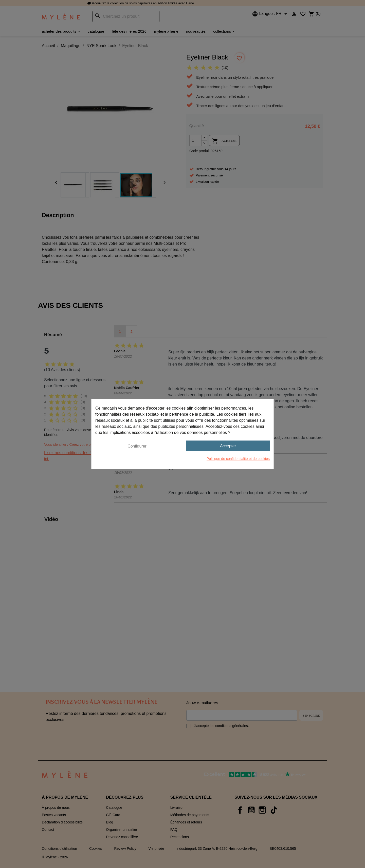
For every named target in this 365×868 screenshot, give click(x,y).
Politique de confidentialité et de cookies (238, 459)
